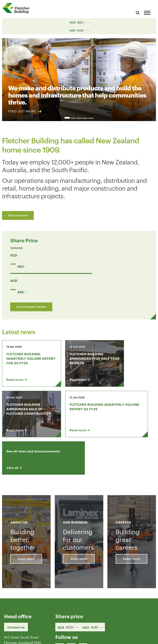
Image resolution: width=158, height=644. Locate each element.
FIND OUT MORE (25, 111)
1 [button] (67, 118)
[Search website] (138, 12)
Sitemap (148, 637)
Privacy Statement (125, 637)
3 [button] (79, 118)
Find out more (18, 215)
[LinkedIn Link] (71, 610)
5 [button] (91, 118)
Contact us (16, 590)
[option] (79, 77)
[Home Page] (17, 8)
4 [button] (85, 118)
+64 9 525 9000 (17, 619)
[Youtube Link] (83, 610)
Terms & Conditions (93, 637)
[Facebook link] (60, 610)
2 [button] (73, 118)
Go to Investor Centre (31, 306)
